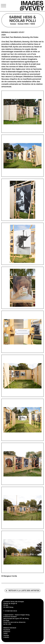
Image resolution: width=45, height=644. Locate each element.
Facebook (7, 630)
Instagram (7, 632)
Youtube (6, 635)
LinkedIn (6, 637)
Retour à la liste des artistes (23, 590)
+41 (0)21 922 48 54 (11, 611)
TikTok (5, 634)
